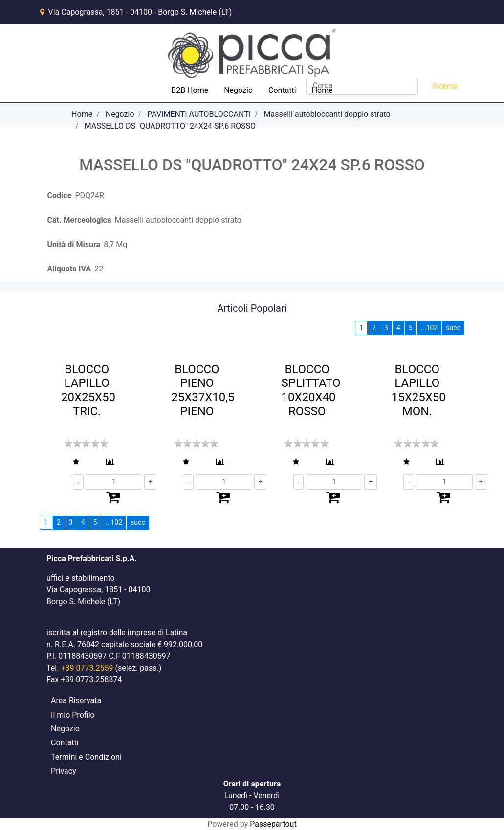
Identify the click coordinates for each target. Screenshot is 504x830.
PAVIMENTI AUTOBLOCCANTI (199, 114)
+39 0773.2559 (87, 668)
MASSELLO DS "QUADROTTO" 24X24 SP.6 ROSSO (170, 126)
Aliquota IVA (69, 269)
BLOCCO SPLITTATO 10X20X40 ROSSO (311, 390)
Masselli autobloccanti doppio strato (327, 114)
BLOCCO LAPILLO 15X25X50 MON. (419, 390)
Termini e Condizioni (86, 757)
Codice (60, 195)
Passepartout (273, 824)
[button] (73, 462)
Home (322, 90)
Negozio (238, 90)
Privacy (64, 771)
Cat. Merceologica (79, 220)
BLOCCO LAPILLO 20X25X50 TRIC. (88, 390)
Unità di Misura (74, 244)
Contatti (282, 90)
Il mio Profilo (73, 715)
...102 (429, 328)
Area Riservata (76, 701)
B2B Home (190, 90)
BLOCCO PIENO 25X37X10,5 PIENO (203, 390)
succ (453, 328)
